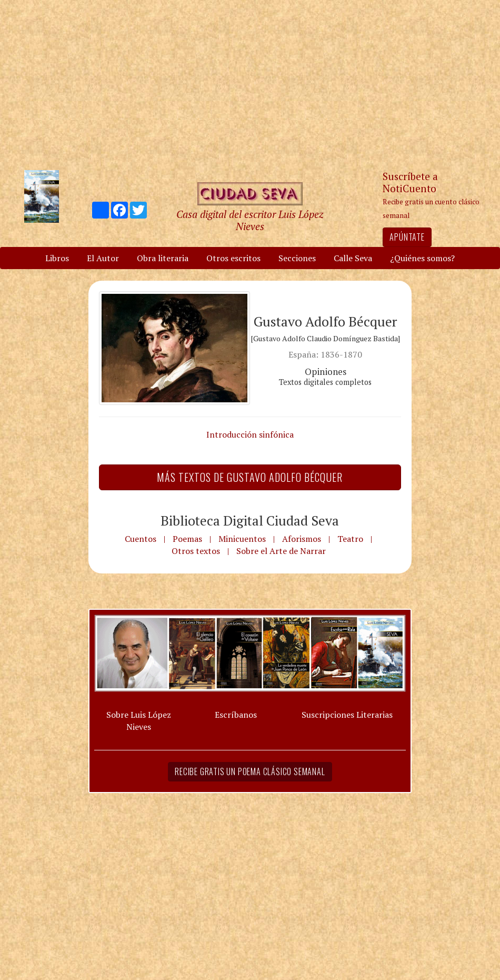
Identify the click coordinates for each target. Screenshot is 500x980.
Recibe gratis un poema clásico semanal (250, 771)
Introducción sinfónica (250, 434)
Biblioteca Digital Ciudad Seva (250, 520)
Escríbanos (236, 715)
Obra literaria (163, 258)
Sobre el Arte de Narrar (281, 551)
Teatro (350, 539)
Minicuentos (242, 539)
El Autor (103, 258)
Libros (57, 258)
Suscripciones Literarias (347, 715)
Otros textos (196, 551)
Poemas (187, 539)
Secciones (297, 258)
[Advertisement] (250, 84)
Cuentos (141, 539)
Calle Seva (353, 258)
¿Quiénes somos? (422, 258)
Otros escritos (233, 258)
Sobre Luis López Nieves (139, 721)
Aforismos (302, 539)
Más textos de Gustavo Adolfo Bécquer (250, 477)
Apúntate (407, 237)
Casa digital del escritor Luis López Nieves (250, 220)
